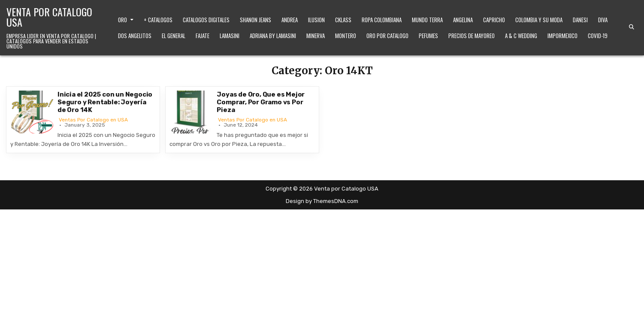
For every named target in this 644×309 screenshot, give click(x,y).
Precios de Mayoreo (472, 36)
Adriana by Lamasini (273, 36)
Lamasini (230, 36)
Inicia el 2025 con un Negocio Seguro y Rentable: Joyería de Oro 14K (105, 102)
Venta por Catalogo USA (49, 17)
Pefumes (428, 36)
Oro (122, 20)
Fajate (203, 36)
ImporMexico (562, 36)
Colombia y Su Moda (539, 20)
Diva (603, 20)
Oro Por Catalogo (387, 36)
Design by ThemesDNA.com (322, 201)
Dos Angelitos (135, 36)
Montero (346, 36)
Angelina (463, 20)
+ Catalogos (158, 20)
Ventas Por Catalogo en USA (93, 120)
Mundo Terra (427, 20)
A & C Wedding (521, 36)
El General (174, 36)
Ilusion (316, 20)
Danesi (580, 20)
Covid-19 (598, 36)
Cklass (343, 20)
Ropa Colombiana (382, 20)
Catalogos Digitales (206, 20)
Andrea (290, 20)
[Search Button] (632, 27)
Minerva (316, 36)
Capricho (494, 20)
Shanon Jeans (255, 20)
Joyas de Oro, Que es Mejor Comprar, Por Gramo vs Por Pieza (261, 102)
